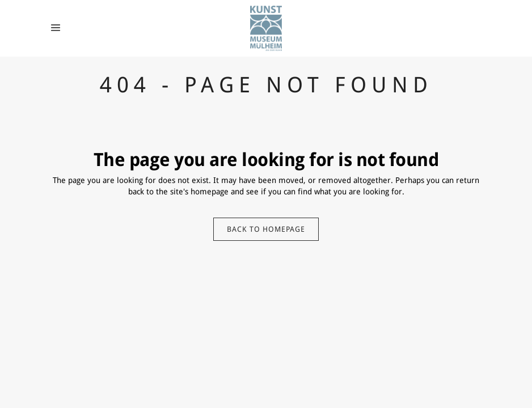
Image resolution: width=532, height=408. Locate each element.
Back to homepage (266, 229)
